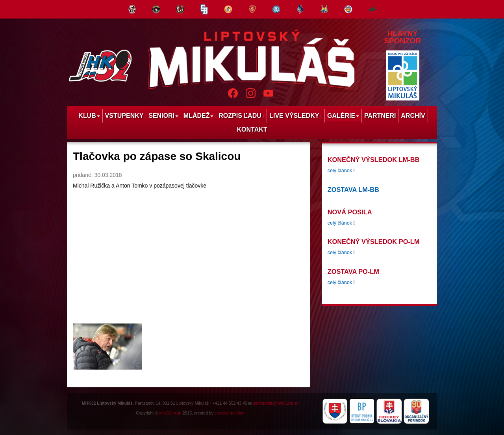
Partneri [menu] (380, 116)
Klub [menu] (89, 116)
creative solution (230, 413)
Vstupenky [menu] (124, 116)
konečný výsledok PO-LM (374, 242)
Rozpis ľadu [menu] (241, 116)
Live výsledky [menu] (296, 116)
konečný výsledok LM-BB (374, 160)
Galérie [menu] (343, 116)
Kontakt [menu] (252, 129)
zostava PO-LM (353, 271)
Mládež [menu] (199, 116)
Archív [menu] (413, 116)
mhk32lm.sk (170, 413)
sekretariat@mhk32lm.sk (276, 403)
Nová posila (350, 212)
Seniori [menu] (163, 116)
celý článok (341, 171)
